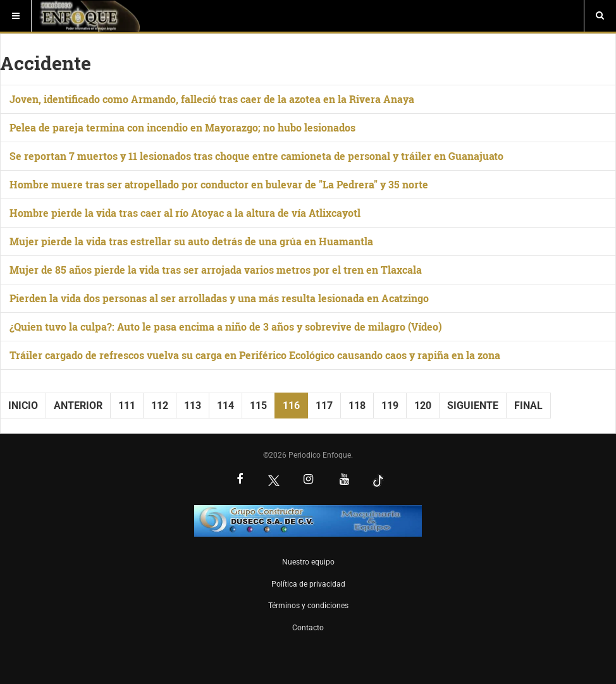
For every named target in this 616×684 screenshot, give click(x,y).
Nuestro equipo (308, 562)
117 (324, 406)
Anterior (78, 406)
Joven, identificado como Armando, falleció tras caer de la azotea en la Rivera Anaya (212, 99)
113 (193, 406)
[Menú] (16, 16)
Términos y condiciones (308, 606)
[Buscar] (600, 16)
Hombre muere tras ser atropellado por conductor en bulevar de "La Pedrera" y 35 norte (219, 184)
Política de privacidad (308, 584)
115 (258, 406)
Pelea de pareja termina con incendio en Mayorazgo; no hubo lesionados (182, 127)
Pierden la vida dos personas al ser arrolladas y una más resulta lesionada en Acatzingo (219, 298)
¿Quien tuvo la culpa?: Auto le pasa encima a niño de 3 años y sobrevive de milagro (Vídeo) (226, 327)
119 (390, 406)
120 (423, 406)
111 (127, 406)
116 (291, 406)
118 (357, 406)
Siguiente (473, 406)
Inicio (23, 406)
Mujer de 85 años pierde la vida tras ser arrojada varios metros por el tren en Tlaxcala (216, 270)
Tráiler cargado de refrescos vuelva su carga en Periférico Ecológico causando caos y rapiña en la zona (255, 355)
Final (528, 406)
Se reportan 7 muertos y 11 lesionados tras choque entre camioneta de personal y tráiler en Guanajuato (256, 156)
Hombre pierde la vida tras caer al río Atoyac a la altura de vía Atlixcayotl (185, 213)
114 (225, 406)
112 (160, 406)
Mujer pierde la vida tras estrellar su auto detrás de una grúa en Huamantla (191, 241)
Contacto (308, 628)
